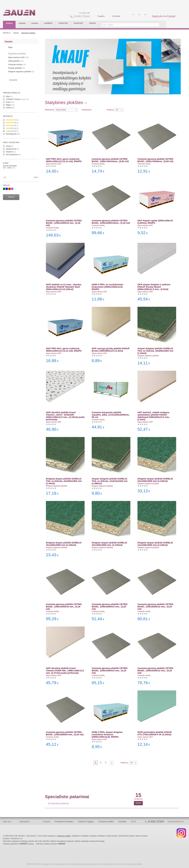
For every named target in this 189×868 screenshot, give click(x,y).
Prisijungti (171, 16)
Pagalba (101, 16)
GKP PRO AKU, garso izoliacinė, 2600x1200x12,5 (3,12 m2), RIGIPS (64, 160)
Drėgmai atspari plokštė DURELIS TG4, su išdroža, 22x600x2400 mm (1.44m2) (64, 481)
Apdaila (22, 23)
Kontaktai (116, 16)
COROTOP (63, 23)
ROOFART (79, 23)
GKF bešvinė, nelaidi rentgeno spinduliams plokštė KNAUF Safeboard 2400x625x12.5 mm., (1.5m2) (154, 416)
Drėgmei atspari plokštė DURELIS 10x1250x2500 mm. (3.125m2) (109, 544)
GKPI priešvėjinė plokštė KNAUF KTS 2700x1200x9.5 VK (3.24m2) (155, 733)
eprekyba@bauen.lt (176, 822)
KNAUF (93, 23)
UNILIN (9, 108)
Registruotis (157, 16)
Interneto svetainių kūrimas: (51, 844)
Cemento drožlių (98, 164)
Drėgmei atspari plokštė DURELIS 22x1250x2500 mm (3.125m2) (155, 480)
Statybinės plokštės (28, 33)
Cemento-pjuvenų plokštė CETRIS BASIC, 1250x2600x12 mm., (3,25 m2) (155, 607)
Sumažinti (13, 80)
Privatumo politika (106, 822)
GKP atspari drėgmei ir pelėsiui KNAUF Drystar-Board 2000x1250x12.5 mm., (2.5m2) (154, 287)
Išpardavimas (11, 149)
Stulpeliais (98, 110)
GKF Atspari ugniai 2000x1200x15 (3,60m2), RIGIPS (155, 222)
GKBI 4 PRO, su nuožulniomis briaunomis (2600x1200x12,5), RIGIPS (107, 287)
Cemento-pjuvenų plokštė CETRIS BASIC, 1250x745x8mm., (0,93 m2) (155, 160)
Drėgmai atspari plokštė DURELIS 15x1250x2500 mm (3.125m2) (64, 544)
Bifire (8, 97)
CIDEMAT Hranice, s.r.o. (16, 99)
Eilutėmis (94, 110)
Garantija (122, 822)
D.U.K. (134, 822)
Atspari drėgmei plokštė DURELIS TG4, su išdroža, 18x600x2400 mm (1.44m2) (155, 351)
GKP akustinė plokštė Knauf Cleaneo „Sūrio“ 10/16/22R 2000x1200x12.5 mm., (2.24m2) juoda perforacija (65, 416)
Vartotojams (24, 822)
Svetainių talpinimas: (18, 844)
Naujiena (9, 152)
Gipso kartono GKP (54, 164)
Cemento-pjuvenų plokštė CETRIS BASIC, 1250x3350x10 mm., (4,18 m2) (110, 670)
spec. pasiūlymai (11, 142)
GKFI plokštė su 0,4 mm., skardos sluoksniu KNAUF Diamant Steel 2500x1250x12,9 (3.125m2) (64, 287)
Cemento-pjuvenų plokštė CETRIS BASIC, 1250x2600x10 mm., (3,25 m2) (110, 607)
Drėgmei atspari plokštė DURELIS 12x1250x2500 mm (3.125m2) (155, 544)
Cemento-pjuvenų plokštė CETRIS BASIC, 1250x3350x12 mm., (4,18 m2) (155, 670)
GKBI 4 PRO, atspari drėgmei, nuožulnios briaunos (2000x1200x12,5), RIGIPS (107, 734)
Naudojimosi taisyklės (64, 822)
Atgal (10, 47)
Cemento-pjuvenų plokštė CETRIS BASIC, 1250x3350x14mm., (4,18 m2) (111, 222)
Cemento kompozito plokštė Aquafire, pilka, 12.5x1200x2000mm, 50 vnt (111, 415)
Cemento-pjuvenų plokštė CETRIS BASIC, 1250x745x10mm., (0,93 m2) (110, 160)
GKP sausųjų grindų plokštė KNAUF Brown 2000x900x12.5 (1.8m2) (111, 350)
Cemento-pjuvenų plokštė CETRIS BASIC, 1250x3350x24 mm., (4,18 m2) (64, 223)
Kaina (6, 163)
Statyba (9, 23)
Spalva (6, 185)
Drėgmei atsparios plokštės (148, 356)
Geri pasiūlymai (12, 155)
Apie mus (7, 822)
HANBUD (48, 23)
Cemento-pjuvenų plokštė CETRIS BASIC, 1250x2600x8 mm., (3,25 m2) (65, 733)
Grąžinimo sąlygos (86, 822)
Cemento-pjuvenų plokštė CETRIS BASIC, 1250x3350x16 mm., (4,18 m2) (64, 607)
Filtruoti (11, 197)
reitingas (8, 116)
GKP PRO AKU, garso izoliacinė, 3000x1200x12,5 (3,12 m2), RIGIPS (64, 350)
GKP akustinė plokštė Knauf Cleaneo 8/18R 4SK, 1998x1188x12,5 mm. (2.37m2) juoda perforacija (65, 670)
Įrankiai (35, 23)
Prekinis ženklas (12, 93)
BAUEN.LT (7, 33)
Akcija (8, 146)
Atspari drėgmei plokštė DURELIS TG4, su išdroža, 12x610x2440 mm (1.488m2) (110, 481)
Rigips (9, 105)
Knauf (9, 102)
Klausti (138, 803)
